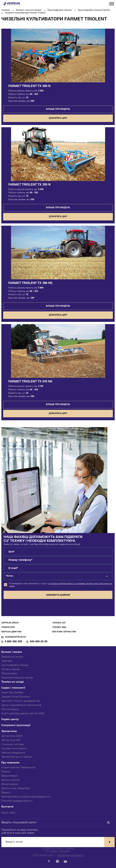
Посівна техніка (11, 669)
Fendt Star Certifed (12, 693)
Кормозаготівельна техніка (17, 678)
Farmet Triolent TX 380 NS (30, 283)
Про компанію (10, 763)
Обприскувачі (9, 674)
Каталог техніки (12, 652)
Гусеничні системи (13, 745)
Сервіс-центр (10, 720)
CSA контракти (10, 709)
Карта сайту (9, 813)
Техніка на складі (13, 682)
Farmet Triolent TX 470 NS (30, 382)
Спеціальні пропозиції (16, 725)
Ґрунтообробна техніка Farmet (94, 10)
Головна (6, 10)
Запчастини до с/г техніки (17, 757)
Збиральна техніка (12, 657)
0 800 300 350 (13, 642)
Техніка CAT (59, 623)
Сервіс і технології (13, 688)
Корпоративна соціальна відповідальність (26, 797)
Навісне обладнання (13, 753)
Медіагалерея (9, 776)
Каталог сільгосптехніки (29, 10)
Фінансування (10, 784)
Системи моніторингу (14, 749)
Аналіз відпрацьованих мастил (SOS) (23, 714)
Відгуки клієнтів (11, 780)
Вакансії (6, 793)
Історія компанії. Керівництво (18, 768)
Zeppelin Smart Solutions (16, 697)
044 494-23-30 (39, 642)
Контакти (7, 807)
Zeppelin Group (10, 623)
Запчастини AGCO (12, 736)
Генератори (8, 628)
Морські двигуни (11, 632)
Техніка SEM (59, 628)
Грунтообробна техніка (15, 665)
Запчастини (9, 731)
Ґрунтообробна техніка (59, 10)
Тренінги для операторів (16, 789)
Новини (6, 772)
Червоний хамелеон (70, 856)
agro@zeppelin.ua (15, 637)
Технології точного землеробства (21, 701)
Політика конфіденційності (17, 801)
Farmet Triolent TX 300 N (29, 86)
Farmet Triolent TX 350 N (29, 185)
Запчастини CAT (11, 740)
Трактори (7, 661)
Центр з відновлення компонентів (21, 705)
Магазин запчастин (64, 632)
